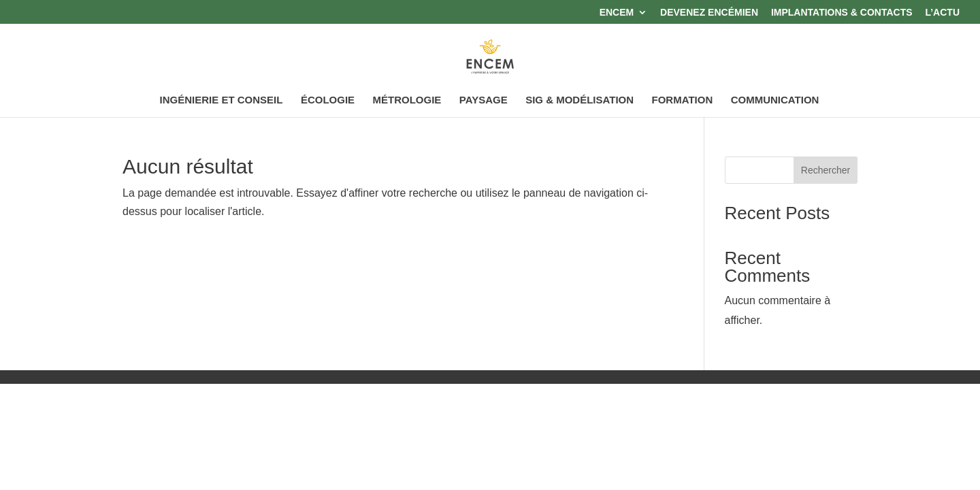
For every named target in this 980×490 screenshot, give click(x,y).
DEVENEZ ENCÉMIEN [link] (709, 13)
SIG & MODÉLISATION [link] (579, 100)
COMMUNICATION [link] (775, 100)
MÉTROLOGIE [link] (407, 100)
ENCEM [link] (617, 13)
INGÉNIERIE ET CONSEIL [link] (222, 100)
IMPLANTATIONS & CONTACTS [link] (842, 13)
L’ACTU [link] (942, 13)
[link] (491, 57)
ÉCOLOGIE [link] (328, 100)
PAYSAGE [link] (484, 100)
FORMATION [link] (683, 100)
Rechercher (826, 170)
